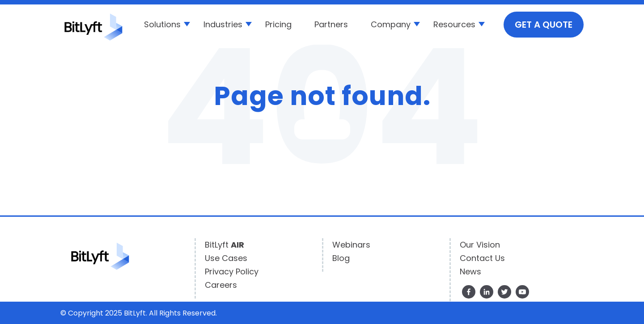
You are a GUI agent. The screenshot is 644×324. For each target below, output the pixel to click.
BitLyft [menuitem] (225, 245)
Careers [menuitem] (221, 285)
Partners (331, 24)
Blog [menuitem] (341, 258)
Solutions (162, 24)
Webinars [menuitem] (351, 245)
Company (391, 24)
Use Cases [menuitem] (226, 258)
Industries (223, 24)
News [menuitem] (470, 271)
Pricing (278, 24)
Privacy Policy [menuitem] (232, 271)
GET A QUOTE (544, 25)
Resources (454, 24)
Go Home (322, 129)
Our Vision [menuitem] (480, 245)
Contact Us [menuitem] (482, 258)
